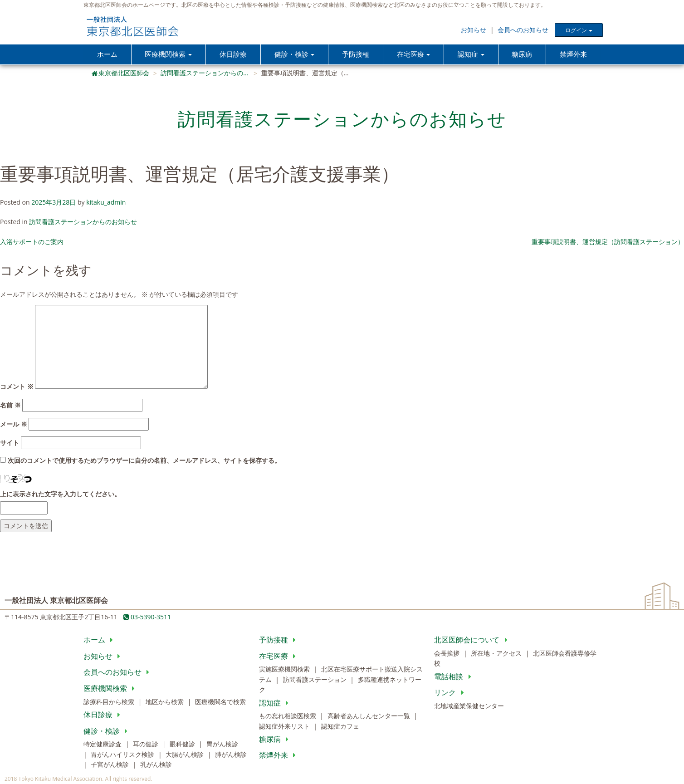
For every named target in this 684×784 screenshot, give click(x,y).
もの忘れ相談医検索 (288, 716)
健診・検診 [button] (294, 54)
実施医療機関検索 (285, 670)
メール (14, 424)
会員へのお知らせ (523, 30)
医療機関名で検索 (220, 702)
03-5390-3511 (147, 617)
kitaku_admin (106, 203)
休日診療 (233, 54)
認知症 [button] (471, 54)
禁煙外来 (573, 54)
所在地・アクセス (497, 654)
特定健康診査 (103, 744)
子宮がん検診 (111, 765)
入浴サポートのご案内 (32, 242)
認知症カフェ (340, 727)
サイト (10, 443)
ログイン (579, 30)
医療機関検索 (111, 689)
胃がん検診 (222, 744)
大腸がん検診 (186, 755)
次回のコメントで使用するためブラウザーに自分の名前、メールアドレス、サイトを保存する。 (144, 461)
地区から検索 (166, 702)
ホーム (107, 54)
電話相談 (454, 677)
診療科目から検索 (110, 702)
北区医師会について (472, 640)
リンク (451, 693)
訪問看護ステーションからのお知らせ (83, 223)
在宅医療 (279, 657)
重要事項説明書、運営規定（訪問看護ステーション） (608, 242)
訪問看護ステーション (316, 680)
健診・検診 (107, 731)
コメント (17, 387)
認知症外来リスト (285, 727)
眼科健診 (183, 744)
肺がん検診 (231, 755)
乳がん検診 (156, 765)
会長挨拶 (448, 654)
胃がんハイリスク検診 (123, 755)
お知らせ (474, 30)
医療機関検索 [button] (168, 54)
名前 (10, 405)
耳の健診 (147, 744)
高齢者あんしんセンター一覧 (370, 716)
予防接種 (356, 54)
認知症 (276, 703)
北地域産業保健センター (469, 706)
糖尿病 (522, 54)
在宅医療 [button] (414, 54)
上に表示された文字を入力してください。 (60, 494)
